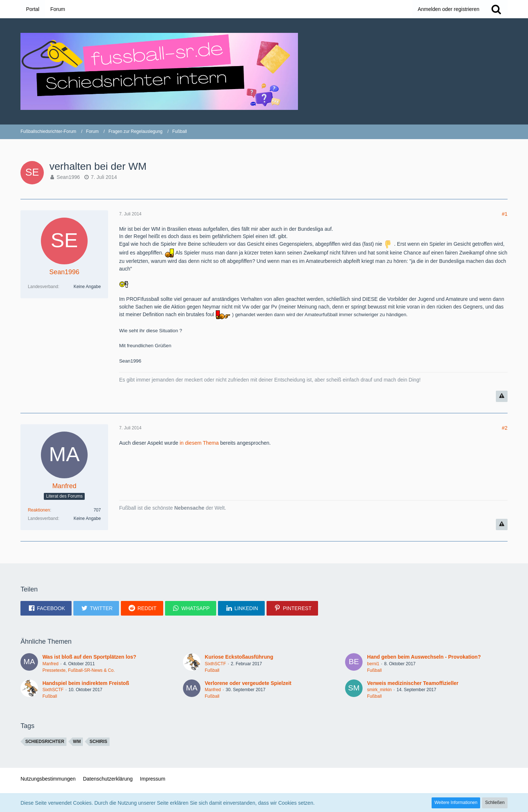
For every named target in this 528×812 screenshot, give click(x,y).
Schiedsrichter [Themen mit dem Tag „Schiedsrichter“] (45, 742)
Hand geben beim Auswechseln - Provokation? (424, 657)
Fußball (212, 670)
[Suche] (496, 9)
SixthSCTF (215, 664)
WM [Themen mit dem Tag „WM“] (77, 742)
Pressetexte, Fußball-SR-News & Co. (79, 670)
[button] (46, 608)
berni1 (373, 664)
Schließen (495, 803)
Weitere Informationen (456, 803)
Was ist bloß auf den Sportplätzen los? (89, 657)
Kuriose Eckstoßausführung (239, 657)
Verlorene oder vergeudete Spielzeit (248, 683)
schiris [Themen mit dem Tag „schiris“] (98, 742)
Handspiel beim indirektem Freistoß (86, 683)
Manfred (50, 664)
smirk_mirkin (379, 690)
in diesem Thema (199, 443)
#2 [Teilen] (505, 428)
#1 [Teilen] (505, 214)
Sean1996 (68, 177)
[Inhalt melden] (502, 396)
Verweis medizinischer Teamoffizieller (413, 683)
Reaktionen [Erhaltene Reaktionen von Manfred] (39, 510)
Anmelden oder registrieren (449, 9)
